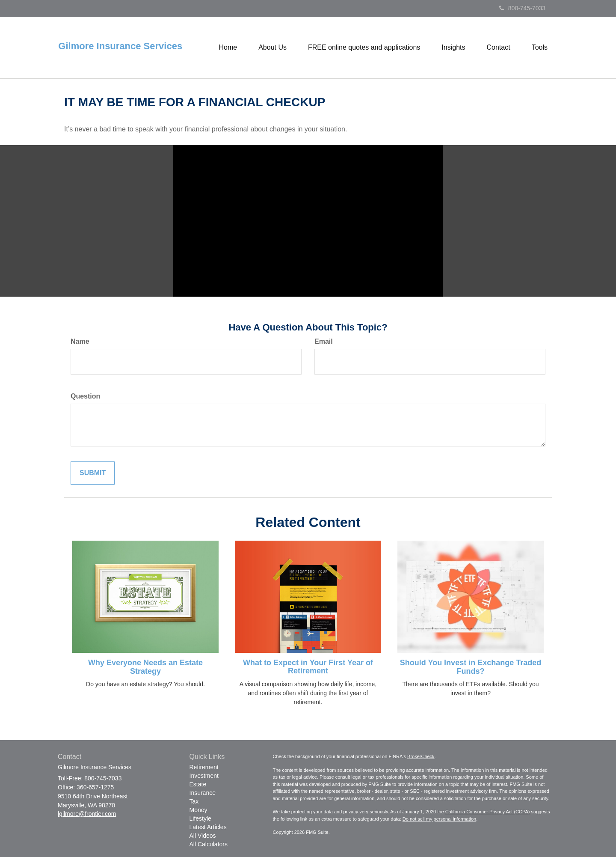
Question (85, 396)
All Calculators (209, 844)
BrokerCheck (421, 756)
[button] (272, 48)
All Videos (203, 836)
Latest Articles (208, 827)
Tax (194, 801)
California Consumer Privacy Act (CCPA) (488, 812)
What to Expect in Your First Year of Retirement (308, 667)
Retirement (204, 767)
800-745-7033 (522, 8)
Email (324, 341)
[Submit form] (93, 473)
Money (198, 810)
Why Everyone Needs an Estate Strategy (145, 667)
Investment (204, 776)
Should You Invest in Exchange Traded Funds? (471, 667)
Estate (198, 784)
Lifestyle (200, 818)
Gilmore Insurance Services (120, 46)
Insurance (203, 793)
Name (80, 341)
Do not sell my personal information (439, 819)
